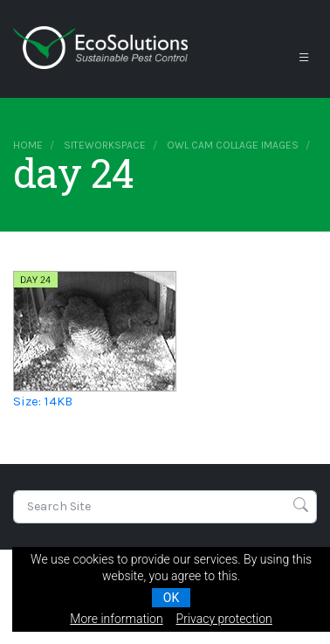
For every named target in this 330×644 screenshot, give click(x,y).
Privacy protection (224, 619)
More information (116, 619)
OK (171, 598)
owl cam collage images (233, 145)
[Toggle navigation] (304, 57)
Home (28, 145)
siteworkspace (105, 145)
